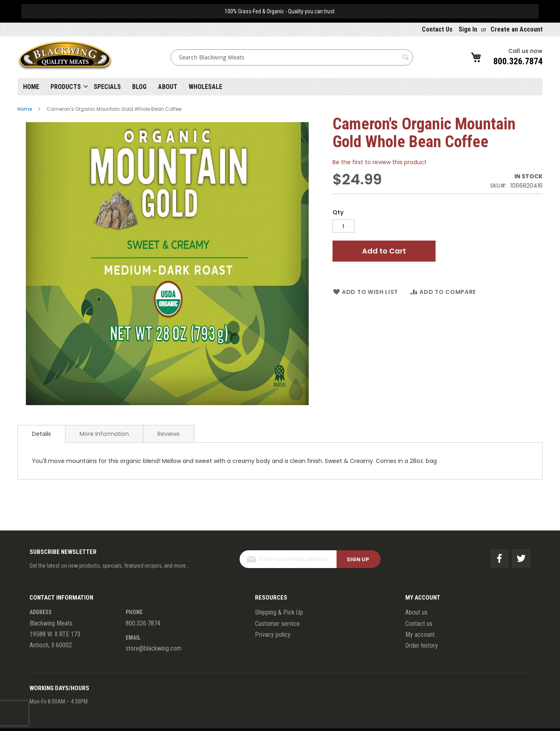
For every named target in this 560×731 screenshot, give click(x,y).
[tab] (41, 434)
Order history (422, 645)
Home (31, 87)
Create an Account (517, 29)
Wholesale (205, 87)
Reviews (169, 434)
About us (416, 612)
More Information (104, 434)
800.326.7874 (518, 61)
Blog (139, 87)
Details (41, 434)
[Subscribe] (359, 559)
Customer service (277, 624)
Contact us (419, 624)
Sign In (468, 29)
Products (66, 87)
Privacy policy (273, 635)
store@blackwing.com (154, 648)
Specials (107, 87)
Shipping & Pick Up (279, 612)
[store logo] (65, 57)
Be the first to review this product (380, 162)
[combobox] (292, 57)
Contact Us (437, 29)
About (168, 87)
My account (420, 635)
